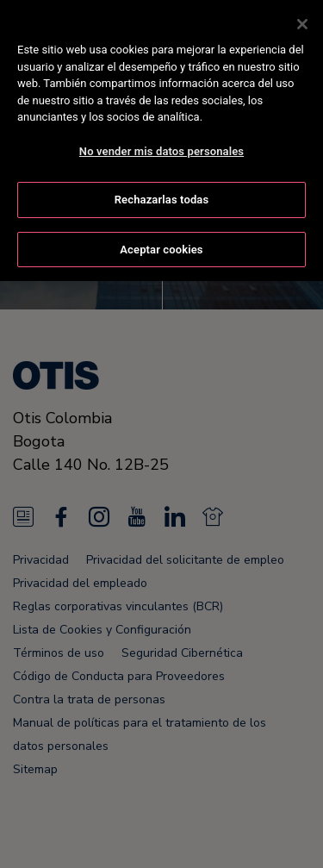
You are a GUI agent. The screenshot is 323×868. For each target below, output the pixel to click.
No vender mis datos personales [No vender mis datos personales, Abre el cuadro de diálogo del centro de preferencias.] (161, 147)
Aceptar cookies (161, 245)
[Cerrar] (302, 21)
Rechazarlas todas (162, 196)
